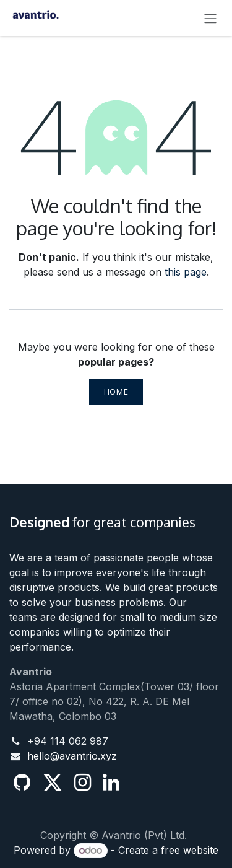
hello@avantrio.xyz (72, 756)
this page (186, 272)
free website (190, 850)
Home (116, 392)
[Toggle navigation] (210, 18)
